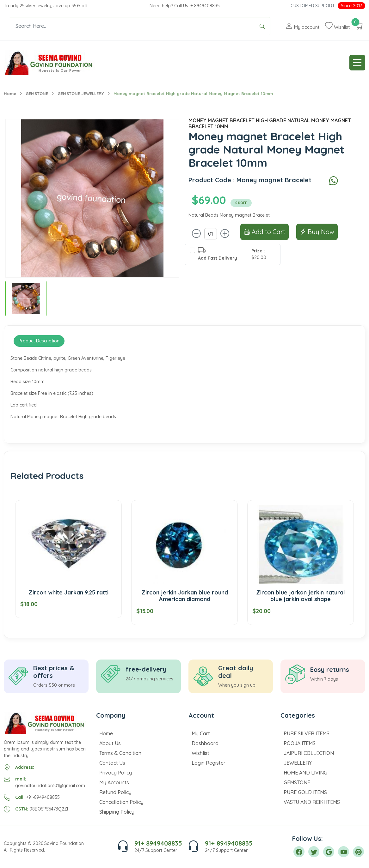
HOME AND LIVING (305, 773)
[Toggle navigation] (357, 63)
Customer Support (313, 6)
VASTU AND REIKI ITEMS (312, 802)
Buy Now (317, 232)
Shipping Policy (117, 812)
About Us (110, 743)
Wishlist (200, 753)
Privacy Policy (116, 773)
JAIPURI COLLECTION (309, 753)
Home (10, 93)
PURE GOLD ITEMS (305, 792)
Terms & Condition (120, 753)
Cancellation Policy (121, 802)
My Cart (201, 733)
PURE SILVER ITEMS (307, 733)
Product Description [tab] (39, 341)
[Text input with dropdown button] (132, 26)
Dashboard (205, 743)
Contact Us (112, 763)
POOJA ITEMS (300, 743)
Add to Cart (264, 232)
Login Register (209, 763)
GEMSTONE (37, 93)
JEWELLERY (298, 763)
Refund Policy (115, 792)
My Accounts (114, 782)
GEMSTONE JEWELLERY (81, 93)
